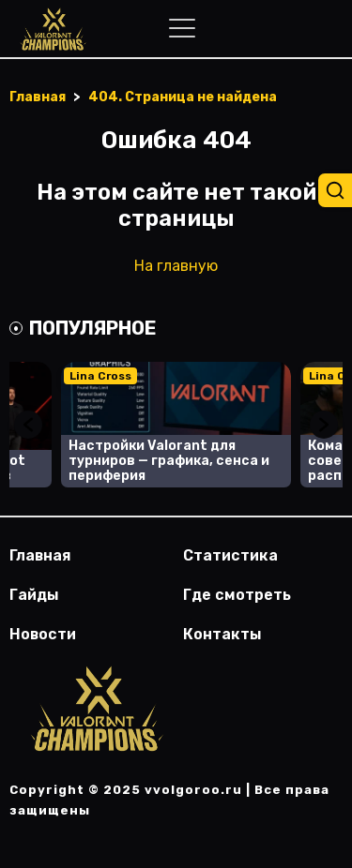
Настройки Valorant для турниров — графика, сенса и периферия (169, 461)
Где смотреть (237, 595)
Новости (43, 634)
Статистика (230, 555)
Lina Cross (100, 376)
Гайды (34, 595)
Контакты (222, 634)
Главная (40, 555)
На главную (176, 266)
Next (324, 425)
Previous (28, 425)
